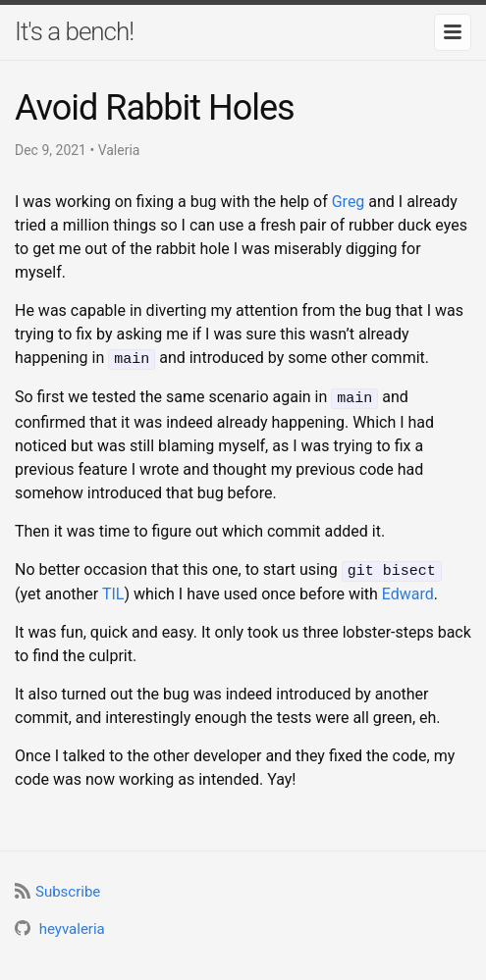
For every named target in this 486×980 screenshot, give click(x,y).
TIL (113, 590)
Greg (349, 202)
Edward (408, 590)
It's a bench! (74, 31)
